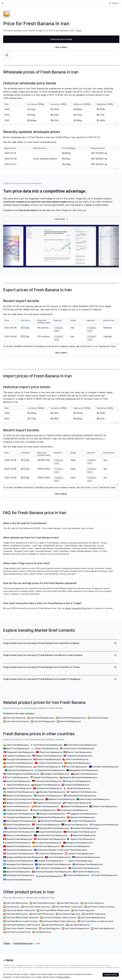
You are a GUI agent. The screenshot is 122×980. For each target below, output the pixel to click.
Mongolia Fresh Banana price (80, 843)
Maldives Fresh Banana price (62, 799)
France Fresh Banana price (49, 759)
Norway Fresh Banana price (83, 817)
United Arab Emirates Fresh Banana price (25, 799)
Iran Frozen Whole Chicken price (55, 910)
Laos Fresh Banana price (59, 857)
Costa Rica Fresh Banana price (20, 854)
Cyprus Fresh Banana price (80, 861)
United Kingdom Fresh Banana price (23, 774)
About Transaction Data (76, 608)
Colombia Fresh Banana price (20, 763)
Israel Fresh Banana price (106, 875)
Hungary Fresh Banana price (57, 774)
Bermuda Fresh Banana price (49, 876)
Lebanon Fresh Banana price (81, 854)
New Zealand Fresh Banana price (21, 821)
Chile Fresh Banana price (77, 759)
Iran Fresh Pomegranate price (73, 718)
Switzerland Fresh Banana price (51, 839)
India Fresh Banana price (18, 745)
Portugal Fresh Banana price (19, 759)
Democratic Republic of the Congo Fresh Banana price (62, 850)
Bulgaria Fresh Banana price (47, 785)
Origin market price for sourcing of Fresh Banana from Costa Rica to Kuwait (41, 643)
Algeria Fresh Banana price (83, 839)
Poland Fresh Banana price (49, 767)
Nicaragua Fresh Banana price (20, 864)
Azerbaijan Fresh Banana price (20, 875)
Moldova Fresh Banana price (19, 796)
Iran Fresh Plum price (55, 925)
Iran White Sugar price (95, 914)
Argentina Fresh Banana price (51, 770)
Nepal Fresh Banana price (78, 788)
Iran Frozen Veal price (94, 903)
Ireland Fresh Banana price (19, 843)
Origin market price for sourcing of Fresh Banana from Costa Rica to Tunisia (41, 667)
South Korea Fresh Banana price (48, 745)
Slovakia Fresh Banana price (52, 792)
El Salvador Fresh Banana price (53, 868)
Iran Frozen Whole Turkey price (21, 910)
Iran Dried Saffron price (17, 914)
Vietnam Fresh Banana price (49, 788)
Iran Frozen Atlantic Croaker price (22, 928)
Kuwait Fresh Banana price (105, 806)
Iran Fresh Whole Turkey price (69, 907)
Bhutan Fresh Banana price (47, 806)
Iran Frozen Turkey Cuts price (101, 907)
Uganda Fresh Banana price (49, 803)
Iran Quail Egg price (51, 928)
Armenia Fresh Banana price (77, 846)
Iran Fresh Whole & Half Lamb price (23, 917)
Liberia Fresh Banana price (51, 854)
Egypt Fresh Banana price (86, 774)
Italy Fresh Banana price (76, 767)
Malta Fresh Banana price (84, 835)
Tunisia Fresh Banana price (48, 825)
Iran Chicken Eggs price (70, 914)
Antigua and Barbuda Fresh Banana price (25, 857)
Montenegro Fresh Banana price (81, 832)
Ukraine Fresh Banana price (46, 777)
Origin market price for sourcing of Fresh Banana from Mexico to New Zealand (43, 655)
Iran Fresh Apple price (104, 928)
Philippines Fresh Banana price (20, 752)
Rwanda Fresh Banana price (50, 796)
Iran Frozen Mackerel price (93, 917)
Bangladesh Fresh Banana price (84, 770)
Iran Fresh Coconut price (18, 721)
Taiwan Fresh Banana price (46, 748)
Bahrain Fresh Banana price (76, 806)
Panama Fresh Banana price (79, 803)
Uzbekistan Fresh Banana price (21, 792)
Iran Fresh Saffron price (43, 914)
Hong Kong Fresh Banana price (74, 810)
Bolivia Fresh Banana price (18, 825)
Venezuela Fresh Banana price (85, 868)
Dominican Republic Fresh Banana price (53, 872)
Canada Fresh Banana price (19, 756)
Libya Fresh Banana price (51, 832)
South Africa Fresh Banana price (82, 745)
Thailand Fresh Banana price (80, 756)
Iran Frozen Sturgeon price (77, 928)
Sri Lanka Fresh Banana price (48, 843)
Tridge (7, 943)
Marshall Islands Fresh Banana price (55, 864)
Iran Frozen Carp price (84, 910)
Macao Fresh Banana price (18, 872)
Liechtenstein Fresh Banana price (53, 835)
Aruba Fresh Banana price (88, 872)
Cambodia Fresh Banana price (21, 828)
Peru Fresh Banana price (18, 777)
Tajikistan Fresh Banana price (83, 792)
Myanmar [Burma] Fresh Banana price (80, 777)
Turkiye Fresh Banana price (50, 763)
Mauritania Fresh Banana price (20, 868)
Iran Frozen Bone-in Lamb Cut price (97, 921)
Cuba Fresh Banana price (78, 875)
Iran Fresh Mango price (70, 721)
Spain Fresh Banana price (79, 763)
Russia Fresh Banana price (18, 781)
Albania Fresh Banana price (19, 846)
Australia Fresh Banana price (105, 767)
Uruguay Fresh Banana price (106, 825)
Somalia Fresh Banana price (19, 880)
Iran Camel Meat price (79, 925)
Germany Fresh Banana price (48, 781)
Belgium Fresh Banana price (19, 803)
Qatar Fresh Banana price (44, 810)
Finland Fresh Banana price (86, 828)
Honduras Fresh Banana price (20, 861)
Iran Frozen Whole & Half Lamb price (59, 921)
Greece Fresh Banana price (79, 781)
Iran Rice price (13, 907)
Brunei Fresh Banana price (48, 846)
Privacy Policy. (64, 977)
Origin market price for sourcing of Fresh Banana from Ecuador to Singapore (42, 679)
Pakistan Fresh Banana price (20, 770)
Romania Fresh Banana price (19, 839)
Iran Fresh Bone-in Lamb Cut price (22, 921)
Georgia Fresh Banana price (19, 817)
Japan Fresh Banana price (18, 785)
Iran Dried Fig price (100, 718)
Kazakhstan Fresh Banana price (21, 814)
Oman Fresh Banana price (18, 806)
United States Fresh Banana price (79, 748)
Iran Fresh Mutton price (17, 903)
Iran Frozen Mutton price (44, 903)
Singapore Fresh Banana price (83, 814)
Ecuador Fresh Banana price (19, 767)
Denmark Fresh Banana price (19, 850)
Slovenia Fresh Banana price (54, 821)
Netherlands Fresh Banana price (82, 796)
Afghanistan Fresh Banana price (51, 817)
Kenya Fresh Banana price (76, 825)
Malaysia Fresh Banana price (49, 756)
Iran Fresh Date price (16, 718)
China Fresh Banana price (51, 752)
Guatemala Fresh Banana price (20, 832)
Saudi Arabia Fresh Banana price (94, 799)
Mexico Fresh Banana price (79, 752)
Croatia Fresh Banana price (77, 785)
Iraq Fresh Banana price (17, 810)
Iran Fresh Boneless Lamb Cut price (60, 917)
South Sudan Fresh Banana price (54, 828)
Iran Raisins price (43, 932)
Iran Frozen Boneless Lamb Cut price (23, 925)
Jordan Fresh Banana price (84, 821)
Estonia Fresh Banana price (88, 857)
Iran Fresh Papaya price (44, 721)
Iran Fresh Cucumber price (19, 932)
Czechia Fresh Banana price (19, 788)
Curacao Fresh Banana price (51, 861)
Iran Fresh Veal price (70, 903)
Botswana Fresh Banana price (89, 864)
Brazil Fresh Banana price (18, 748)
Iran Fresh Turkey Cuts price (37, 907)
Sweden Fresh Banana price (52, 814)
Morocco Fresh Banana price (19, 835)
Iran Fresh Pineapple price (42, 718)
